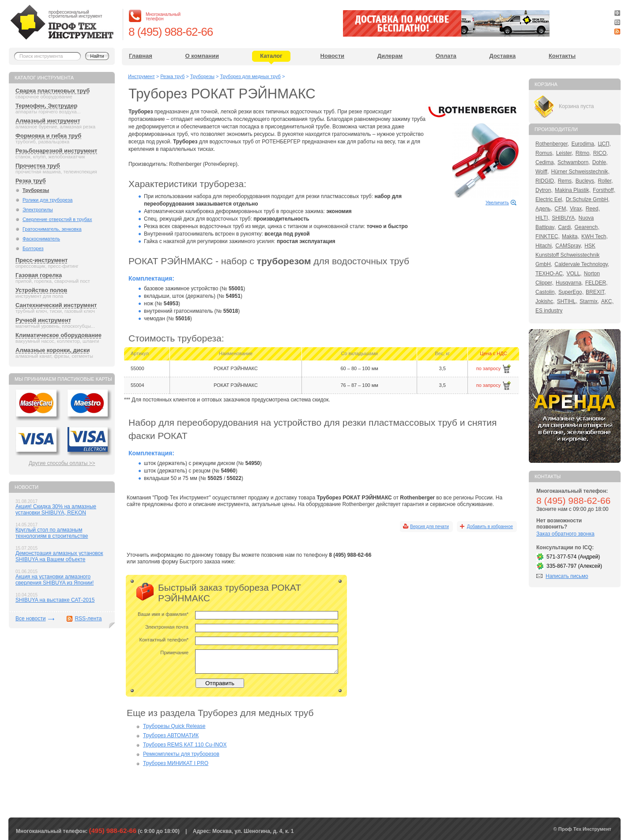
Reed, (593, 209)
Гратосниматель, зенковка (52, 229)
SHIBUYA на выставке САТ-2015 (55, 600)
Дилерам (390, 56)
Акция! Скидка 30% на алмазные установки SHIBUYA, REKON (56, 510)
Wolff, (542, 172)
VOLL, (574, 274)
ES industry (549, 311)
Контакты (562, 56)
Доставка (503, 56)
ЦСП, (604, 144)
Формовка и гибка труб (48, 136)
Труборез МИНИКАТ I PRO (176, 763)
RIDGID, (545, 181)
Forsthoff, (604, 190)
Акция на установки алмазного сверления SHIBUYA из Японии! (55, 580)
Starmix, (589, 301)
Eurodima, (583, 144)
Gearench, (587, 227)
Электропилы (38, 210)
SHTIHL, (567, 301)
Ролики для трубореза (47, 200)
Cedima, (545, 162)
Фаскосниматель (41, 239)
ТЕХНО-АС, (550, 274)
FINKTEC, (548, 236)
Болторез (33, 248)
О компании (202, 56)
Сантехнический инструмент (56, 305)
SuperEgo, (571, 292)
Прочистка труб (38, 166)
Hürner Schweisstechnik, (580, 172)
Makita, (571, 236)
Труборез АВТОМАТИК (171, 735)
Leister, (565, 153)
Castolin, (546, 292)
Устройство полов (41, 290)
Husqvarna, (569, 283)
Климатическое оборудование (58, 335)
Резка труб (31, 181)
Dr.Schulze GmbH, (588, 199)
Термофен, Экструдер (46, 106)
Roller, (605, 181)
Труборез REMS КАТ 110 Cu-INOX (185, 745)
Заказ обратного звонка (565, 534)
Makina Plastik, (573, 190)
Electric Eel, (549, 199)
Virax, (576, 209)
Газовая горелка (39, 275)
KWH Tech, (595, 236)
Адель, (544, 209)
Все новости (30, 619)
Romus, (544, 153)
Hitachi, (544, 246)
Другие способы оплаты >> (62, 463)
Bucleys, (586, 181)
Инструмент (141, 76)
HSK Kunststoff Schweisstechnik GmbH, (567, 255)
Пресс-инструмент (41, 260)
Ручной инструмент (43, 320)
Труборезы (36, 190)
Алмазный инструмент (48, 121)
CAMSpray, (569, 246)
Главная (141, 56)
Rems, (566, 181)
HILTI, (542, 218)
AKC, (607, 301)
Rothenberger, (552, 144)
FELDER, (597, 283)
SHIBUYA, (564, 218)
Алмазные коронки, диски (53, 350)
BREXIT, (596, 292)
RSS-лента (88, 619)
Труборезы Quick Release (174, 726)
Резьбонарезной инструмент (56, 151)
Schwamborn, (574, 162)
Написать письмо (567, 576)
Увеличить (497, 202)
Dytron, (544, 190)
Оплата (446, 56)
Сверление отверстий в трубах (57, 219)
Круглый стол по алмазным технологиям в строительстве (52, 533)
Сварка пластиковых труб (53, 91)
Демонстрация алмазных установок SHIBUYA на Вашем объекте (59, 556)
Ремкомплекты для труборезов (181, 754)
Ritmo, (583, 153)
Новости (333, 56)
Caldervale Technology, (582, 264)
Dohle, (600, 162)
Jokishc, (545, 301)
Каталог (271, 56)
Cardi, (565, 227)
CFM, (561, 209)
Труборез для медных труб (250, 76)
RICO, (601, 153)
